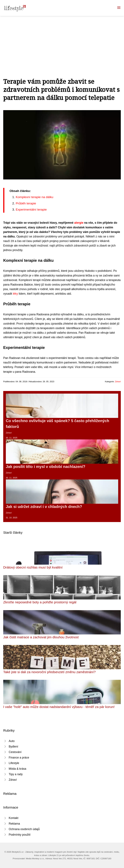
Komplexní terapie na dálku (34, 197)
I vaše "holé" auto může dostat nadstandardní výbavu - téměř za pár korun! (59, 707)
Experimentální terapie (31, 210)
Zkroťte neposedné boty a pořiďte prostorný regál (40, 602)
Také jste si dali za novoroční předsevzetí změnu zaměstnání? (49, 672)
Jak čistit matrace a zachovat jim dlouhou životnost (41, 637)
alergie (79, 223)
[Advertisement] (62, 40)
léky (15, 294)
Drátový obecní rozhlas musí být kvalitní (33, 567)
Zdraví (118, 382)
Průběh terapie (26, 203)
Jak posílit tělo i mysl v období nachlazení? (46, 467)
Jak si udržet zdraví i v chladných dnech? (44, 507)
